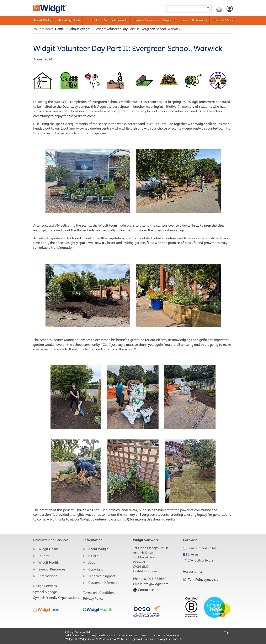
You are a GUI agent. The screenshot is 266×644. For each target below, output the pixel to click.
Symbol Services (146, 20)
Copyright (96, 569)
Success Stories (224, 20)
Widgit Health (49, 562)
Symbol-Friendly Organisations (56, 598)
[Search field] (189, 9)
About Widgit (43, 20)
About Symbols (69, 20)
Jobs (92, 562)
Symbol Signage (45, 592)
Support (169, 20)
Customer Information (105, 583)
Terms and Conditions (99, 593)
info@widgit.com (155, 584)
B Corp (93, 556)
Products (92, 20)
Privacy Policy (93, 598)
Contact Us (144, 590)
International (48, 576)
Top (227, 632)
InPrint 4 (45, 556)
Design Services (45, 586)
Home (59, 29)
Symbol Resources (194, 20)
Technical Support (102, 576)
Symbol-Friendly (116, 20)
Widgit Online (49, 549)
